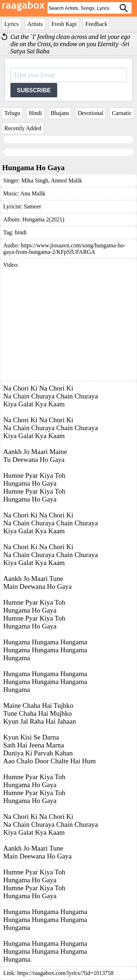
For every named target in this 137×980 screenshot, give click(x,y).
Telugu (12, 113)
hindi (21, 232)
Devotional (90, 113)
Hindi (35, 113)
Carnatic (122, 113)
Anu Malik (33, 193)
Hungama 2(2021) (43, 219)
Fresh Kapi (64, 24)
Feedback (96, 24)
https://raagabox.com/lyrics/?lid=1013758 (65, 973)
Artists (35, 24)
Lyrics (12, 24)
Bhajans (60, 113)
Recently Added (23, 128)
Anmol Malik (66, 180)
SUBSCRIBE (34, 90)
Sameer (32, 206)
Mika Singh (35, 180)
